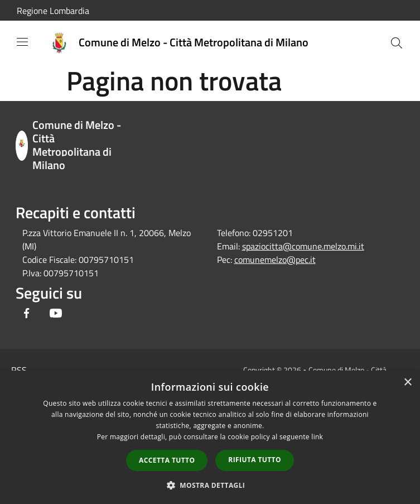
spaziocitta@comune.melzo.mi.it (303, 246)
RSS (19, 370)
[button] (210, 485)
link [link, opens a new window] (317, 437)
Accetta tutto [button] (167, 460)
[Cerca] (397, 43)
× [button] (407, 383)
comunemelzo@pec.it (275, 260)
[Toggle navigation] (22, 42)
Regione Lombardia (53, 11)
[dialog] (210, 437)
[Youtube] (56, 314)
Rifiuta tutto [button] (255, 460)
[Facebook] (27, 314)
